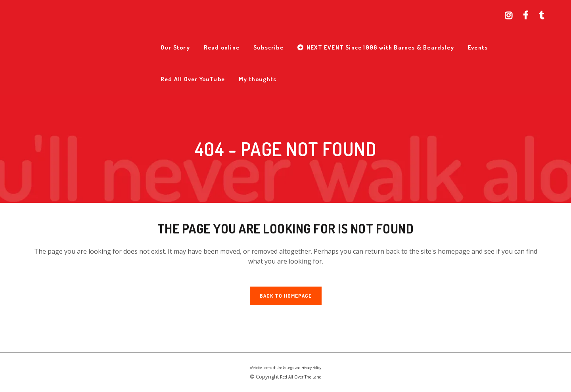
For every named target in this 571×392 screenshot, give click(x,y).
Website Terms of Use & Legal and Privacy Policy (285, 367)
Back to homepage (286, 296)
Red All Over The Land (301, 377)
